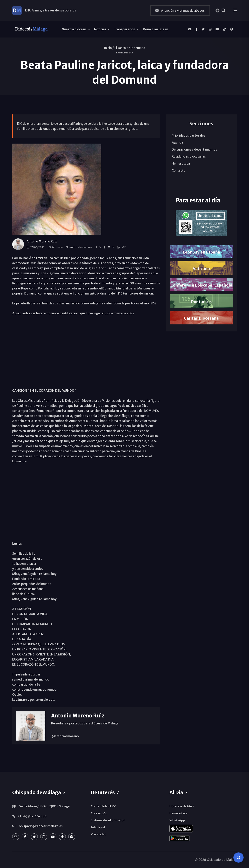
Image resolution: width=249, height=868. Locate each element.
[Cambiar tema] (217, 10)
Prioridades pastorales (189, 135)
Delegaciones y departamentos (194, 149)
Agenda (177, 142)
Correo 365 (99, 813)
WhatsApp (177, 820)
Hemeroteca (181, 163)
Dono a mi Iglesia (156, 29)
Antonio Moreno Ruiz (42, 241)
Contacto (179, 170)
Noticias (100, 29)
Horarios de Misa (182, 806)
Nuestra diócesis (74, 29)
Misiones (58, 247)
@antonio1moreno (65, 736)
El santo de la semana (130, 48)
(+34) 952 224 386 (32, 816)
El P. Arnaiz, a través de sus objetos (51, 10)
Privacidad (99, 834)
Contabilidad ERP (103, 806)
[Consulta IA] (238, 858)
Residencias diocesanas (189, 156)
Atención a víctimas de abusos (180, 10)
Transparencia (125, 29)
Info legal (98, 827)
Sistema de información (108, 820)
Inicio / (109, 48)
